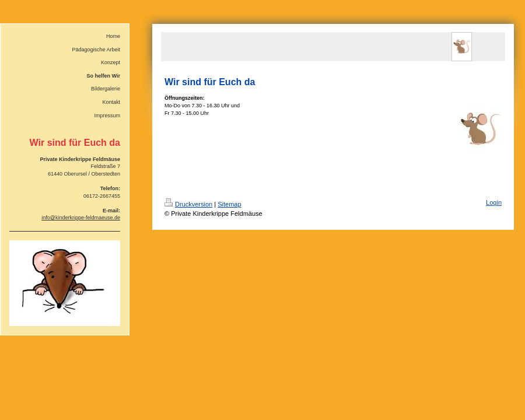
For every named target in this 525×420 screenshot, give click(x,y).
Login (494, 202)
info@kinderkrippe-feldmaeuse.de (81, 218)
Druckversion (188, 204)
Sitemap (229, 204)
